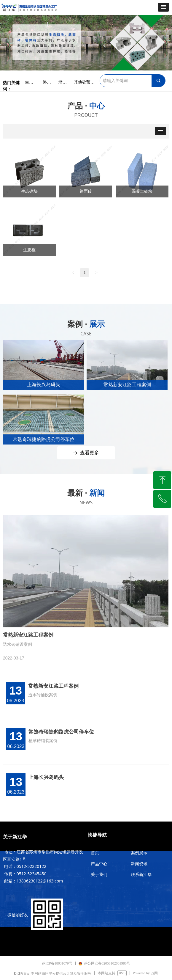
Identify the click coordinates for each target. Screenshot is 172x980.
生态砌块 (29, 191)
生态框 (29, 250)
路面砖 (86, 191)
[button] (163, 7)
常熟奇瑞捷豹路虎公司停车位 (61, 732)
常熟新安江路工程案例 (53, 686)
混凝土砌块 (142, 191)
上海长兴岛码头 (46, 777)
